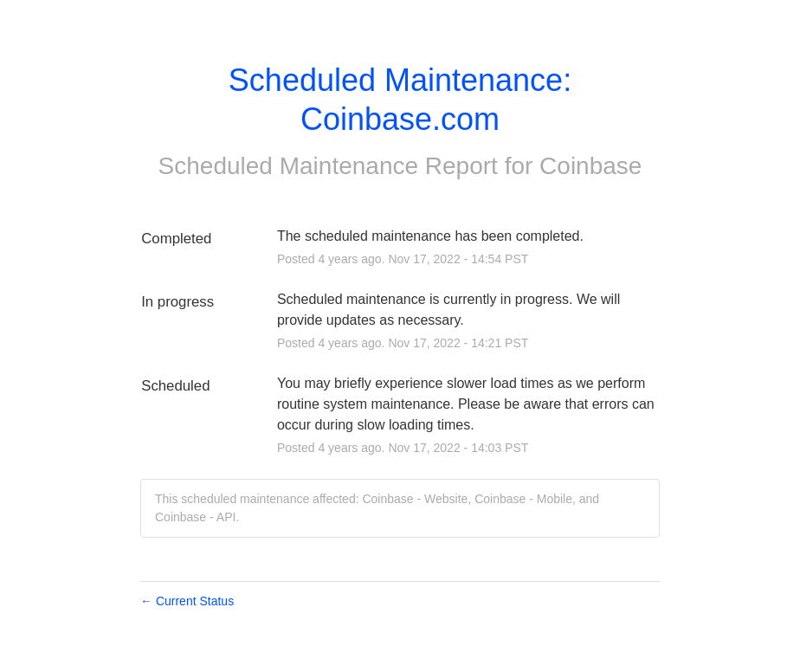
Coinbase (590, 166)
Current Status (187, 601)
